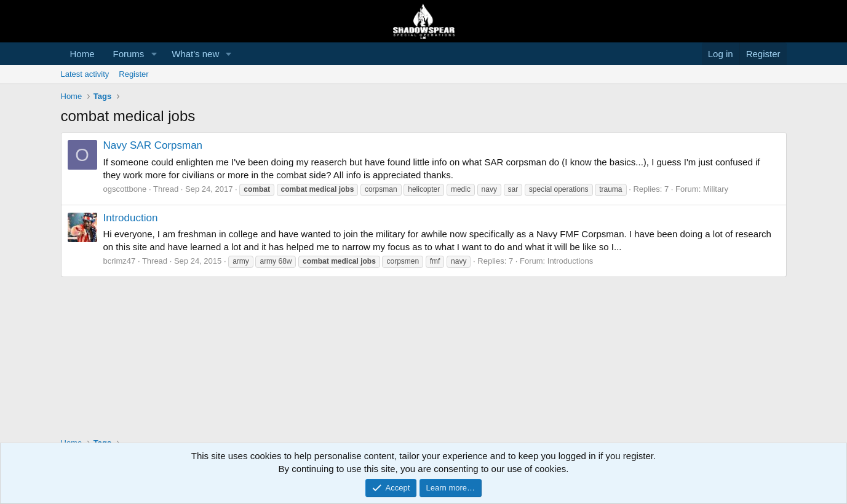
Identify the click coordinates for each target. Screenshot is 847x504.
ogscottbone (125, 189)
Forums (129, 54)
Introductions (570, 261)
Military (716, 189)
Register (133, 74)
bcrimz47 (120, 261)
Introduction (131, 218)
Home (82, 54)
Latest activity (85, 74)
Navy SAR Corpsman (153, 145)
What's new (195, 54)
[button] (154, 54)
